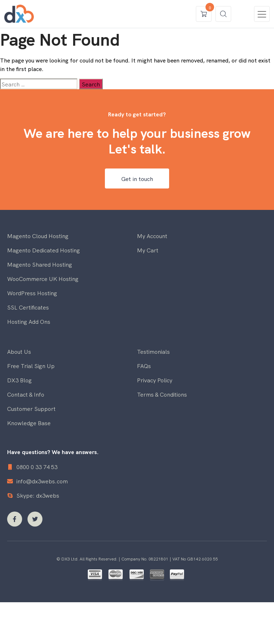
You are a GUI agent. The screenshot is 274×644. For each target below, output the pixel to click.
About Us (19, 351)
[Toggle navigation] (262, 14)
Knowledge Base (29, 423)
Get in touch (137, 178)
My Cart (148, 250)
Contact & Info (26, 394)
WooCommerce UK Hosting (43, 278)
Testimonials (153, 351)
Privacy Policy (155, 380)
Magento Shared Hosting (40, 264)
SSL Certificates (28, 307)
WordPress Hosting (32, 293)
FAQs (144, 366)
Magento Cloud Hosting (38, 236)
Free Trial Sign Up (31, 366)
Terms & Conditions (162, 394)
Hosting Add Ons (29, 321)
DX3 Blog (19, 380)
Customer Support (31, 408)
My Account (152, 236)
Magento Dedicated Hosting (44, 250)
